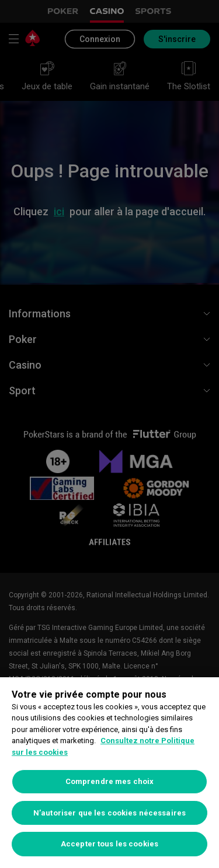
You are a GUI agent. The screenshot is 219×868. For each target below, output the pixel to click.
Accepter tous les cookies (109, 844)
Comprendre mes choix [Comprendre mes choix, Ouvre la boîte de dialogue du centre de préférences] (110, 781)
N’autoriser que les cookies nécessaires (109, 813)
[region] (109, 773)
